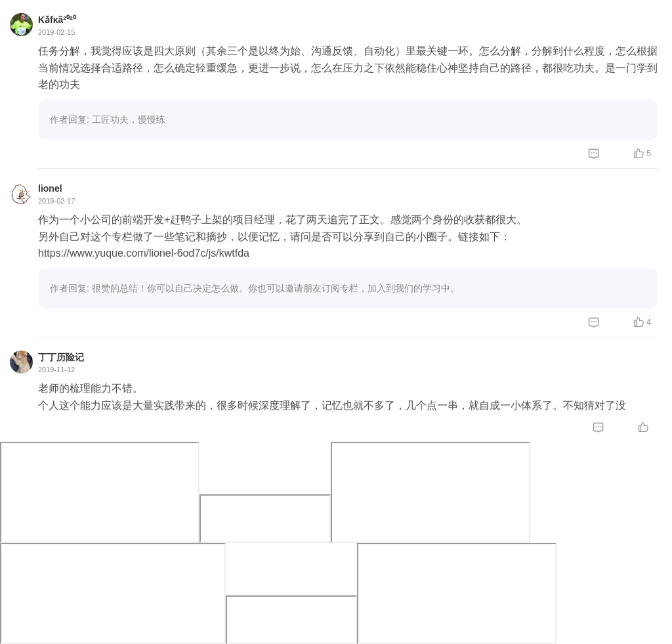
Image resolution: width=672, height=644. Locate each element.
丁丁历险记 (61, 357)
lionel (50, 188)
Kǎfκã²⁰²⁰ (57, 20)
